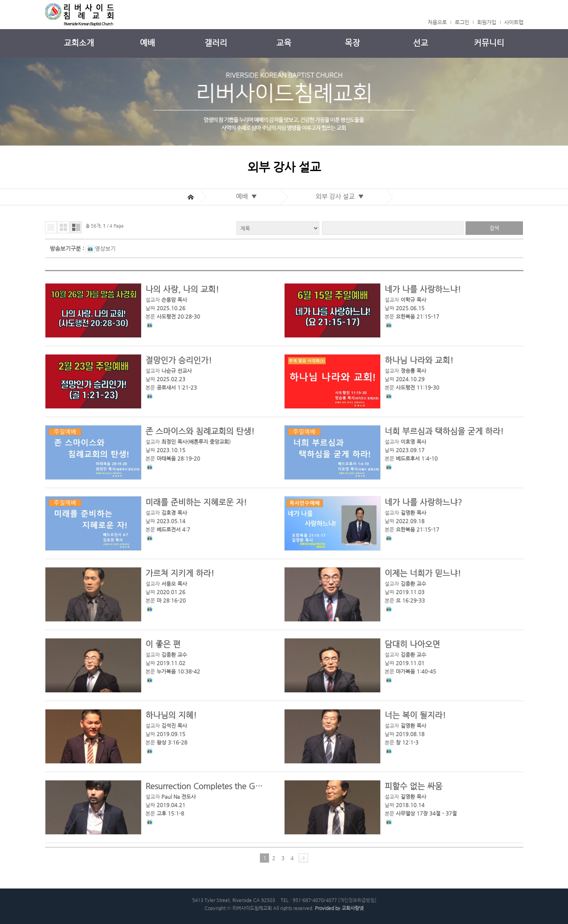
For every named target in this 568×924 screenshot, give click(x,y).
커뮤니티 (489, 43)
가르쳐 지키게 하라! (180, 573)
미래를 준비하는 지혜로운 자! (196, 502)
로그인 (462, 22)
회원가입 (487, 22)
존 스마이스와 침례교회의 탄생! (200, 431)
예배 (147, 43)
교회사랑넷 (353, 908)
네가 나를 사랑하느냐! (423, 289)
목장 (352, 43)
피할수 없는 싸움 (414, 786)
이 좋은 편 (163, 644)
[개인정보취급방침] (357, 900)
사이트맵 (514, 22)
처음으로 (437, 22)
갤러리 (216, 43)
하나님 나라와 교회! (419, 360)
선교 (421, 43)
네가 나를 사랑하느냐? (423, 502)
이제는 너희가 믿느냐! (423, 573)
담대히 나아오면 (412, 644)
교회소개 (79, 43)
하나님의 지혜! (171, 715)
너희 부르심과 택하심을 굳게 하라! (444, 431)
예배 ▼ (248, 196)
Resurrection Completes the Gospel (210, 786)
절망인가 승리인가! (179, 360)
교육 (284, 43)
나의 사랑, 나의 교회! (182, 289)
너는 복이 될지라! (415, 715)
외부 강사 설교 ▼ (341, 196)
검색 (494, 228)
